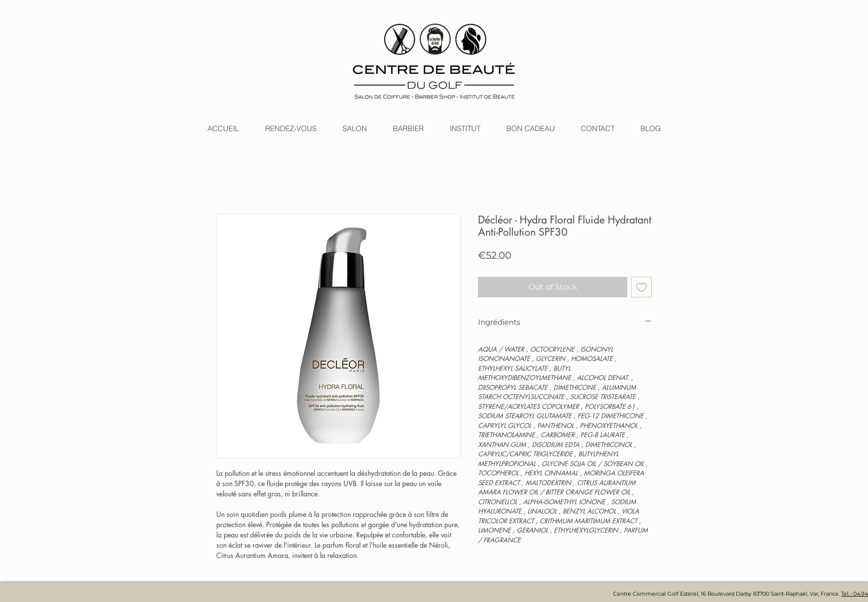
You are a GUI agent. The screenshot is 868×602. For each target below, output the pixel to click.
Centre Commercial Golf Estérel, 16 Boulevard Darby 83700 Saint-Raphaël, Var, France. (727, 594)
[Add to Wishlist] (641, 287)
